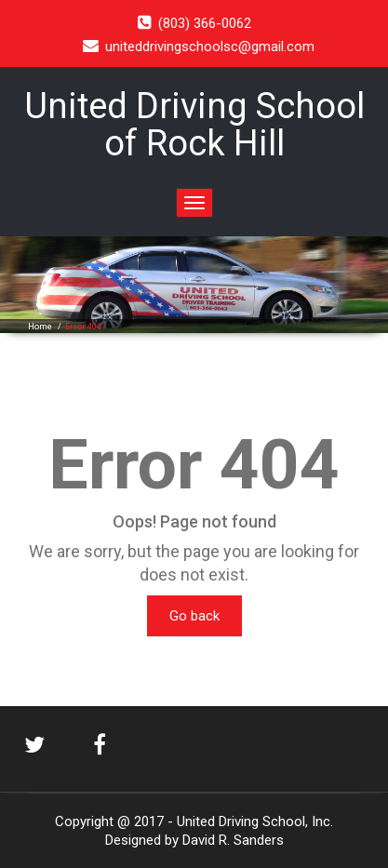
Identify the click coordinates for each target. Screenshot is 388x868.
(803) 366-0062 (205, 23)
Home (40, 327)
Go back (194, 616)
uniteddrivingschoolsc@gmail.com (210, 47)
